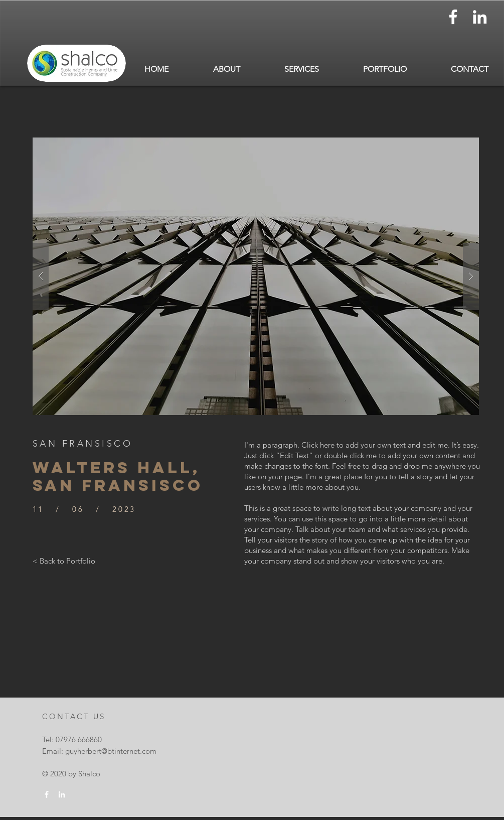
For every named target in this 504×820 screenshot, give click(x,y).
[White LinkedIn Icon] (480, 17)
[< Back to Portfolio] (64, 561)
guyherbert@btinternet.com (111, 751)
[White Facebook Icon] (453, 17)
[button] (227, 69)
